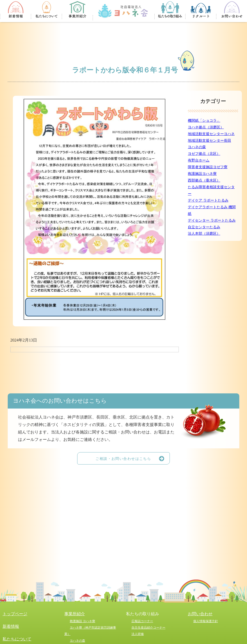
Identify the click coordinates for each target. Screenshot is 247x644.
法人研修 (138, 634)
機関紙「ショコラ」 (204, 120)
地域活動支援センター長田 (209, 140)
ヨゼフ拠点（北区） (204, 154)
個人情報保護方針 (206, 621)
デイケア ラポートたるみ (208, 200)
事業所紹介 (75, 614)
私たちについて (17, 639)
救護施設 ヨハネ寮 (82, 621)
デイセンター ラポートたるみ (212, 220)
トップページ (15, 614)
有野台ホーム (199, 160)
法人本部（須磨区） (204, 233)
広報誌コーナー (142, 621)
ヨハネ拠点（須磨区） (206, 127)
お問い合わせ (200, 614)
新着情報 (11, 626)
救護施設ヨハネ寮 (202, 174)
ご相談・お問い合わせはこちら (133, 458)
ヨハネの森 (197, 147)
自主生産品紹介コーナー (148, 628)
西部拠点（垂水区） (204, 180)
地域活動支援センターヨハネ (211, 134)
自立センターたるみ (204, 227)
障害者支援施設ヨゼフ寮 (208, 167)
